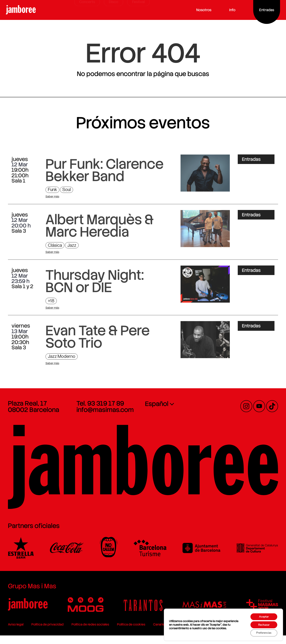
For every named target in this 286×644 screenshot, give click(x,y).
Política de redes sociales (86, 633)
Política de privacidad (43, 633)
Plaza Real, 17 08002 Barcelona (30, 413)
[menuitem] (178, 410)
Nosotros (205, 10)
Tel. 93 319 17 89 (98, 410)
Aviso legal (12, 633)
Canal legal (157, 633)
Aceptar (263, 616)
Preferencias (263, 633)
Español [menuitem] (157, 410)
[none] (178, 410)
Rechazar (263, 624)
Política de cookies (127, 633)
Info (233, 10)
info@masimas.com (103, 416)
